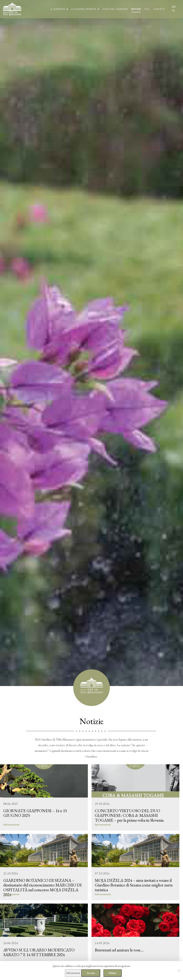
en (174, 7)
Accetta (91, 973)
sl (174, 10)
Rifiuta (113, 973)
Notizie (136, 9)
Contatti (159, 9)
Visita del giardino (115, 9)
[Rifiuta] (179, 971)
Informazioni (73, 973)
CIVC (147, 9)
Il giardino (58, 9)
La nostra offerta (84, 9)
